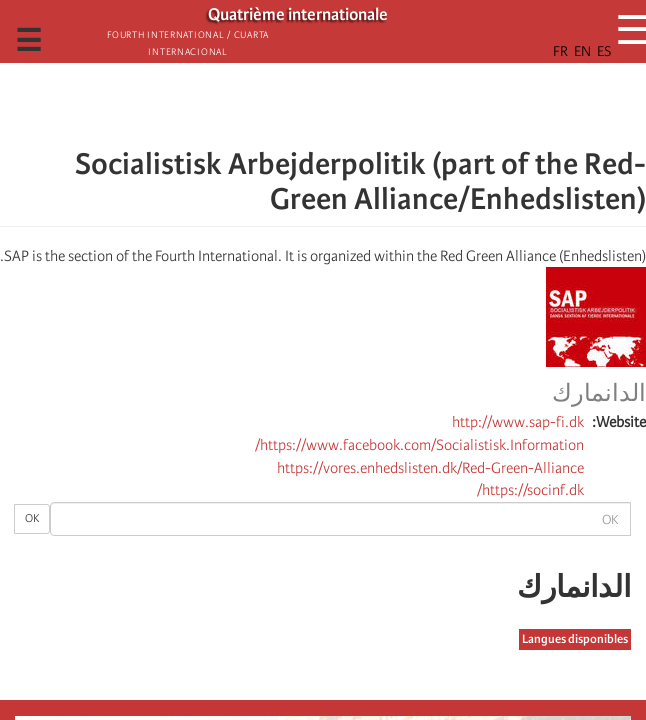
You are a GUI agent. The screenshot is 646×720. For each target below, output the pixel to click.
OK (32, 518)
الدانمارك (599, 394)
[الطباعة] (54, 453)
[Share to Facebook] (379, 105)
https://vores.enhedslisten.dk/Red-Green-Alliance (430, 468)
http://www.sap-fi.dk (518, 422)
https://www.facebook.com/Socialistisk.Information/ (419, 445)
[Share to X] (351, 105)
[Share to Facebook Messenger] (323, 105)
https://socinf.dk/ (530, 490)
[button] (267, 105)
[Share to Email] (295, 105)
